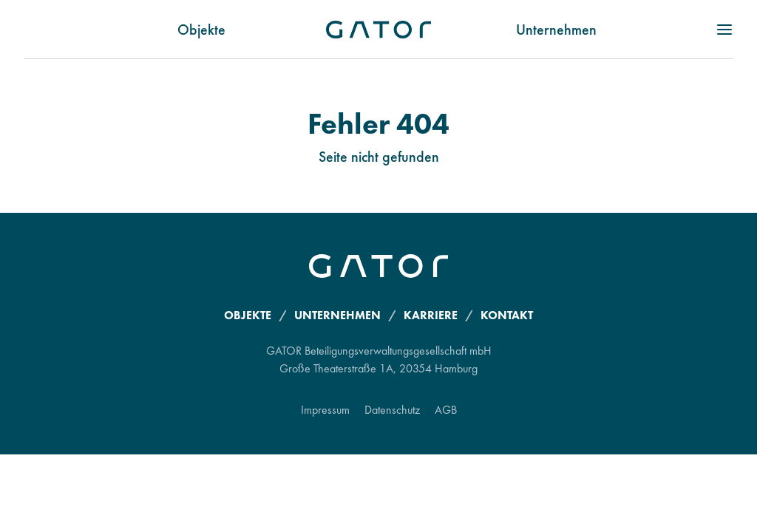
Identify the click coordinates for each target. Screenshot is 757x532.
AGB (446, 410)
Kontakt (507, 315)
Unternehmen (556, 30)
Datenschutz (392, 410)
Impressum (325, 410)
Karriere (431, 315)
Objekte (201, 30)
